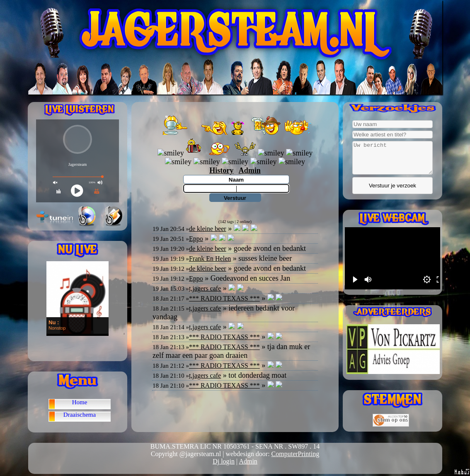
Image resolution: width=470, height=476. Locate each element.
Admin (248, 461)
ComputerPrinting (296, 454)
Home (80, 402)
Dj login (224, 461)
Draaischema (80, 415)
